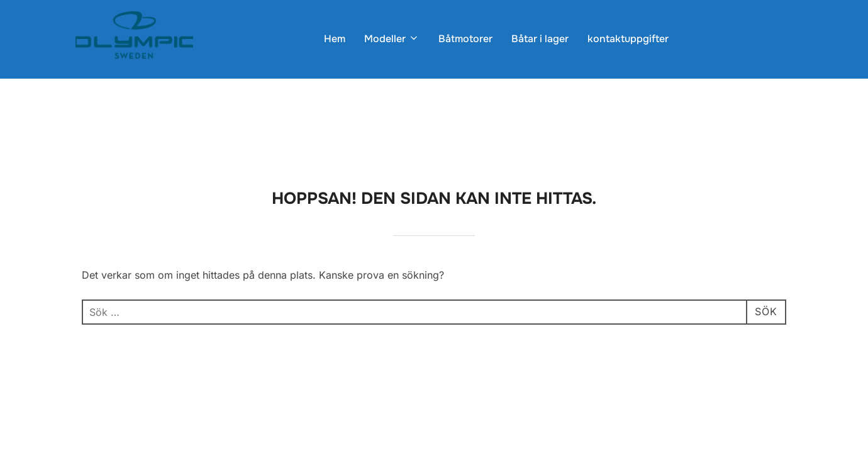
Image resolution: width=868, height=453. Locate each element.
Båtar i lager (540, 39)
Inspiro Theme (706, 329)
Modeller (392, 39)
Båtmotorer (465, 39)
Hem (335, 39)
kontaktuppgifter (628, 39)
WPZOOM (771, 329)
